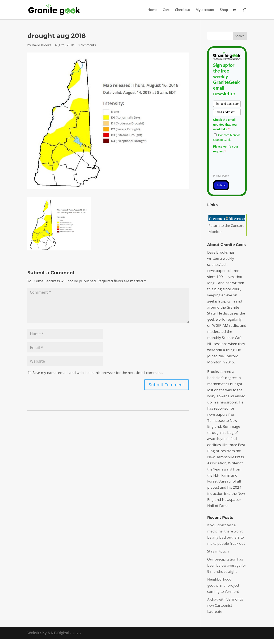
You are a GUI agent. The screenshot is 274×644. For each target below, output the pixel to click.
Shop (224, 10)
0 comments (87, 45)
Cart (166, 10)
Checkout (183, 10)
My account (205, 10)
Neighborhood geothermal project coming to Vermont (223, 585)
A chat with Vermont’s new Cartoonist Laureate (225, 605)
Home (152, 10)
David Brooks (42, 45)
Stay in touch (218, 551)
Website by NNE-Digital (48, 633)
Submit (221, 185)
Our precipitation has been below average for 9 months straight (227, 565)
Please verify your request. (226, 149)
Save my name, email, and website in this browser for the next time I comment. (98, 373)
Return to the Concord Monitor (227, 225)
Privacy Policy (221, 176)
